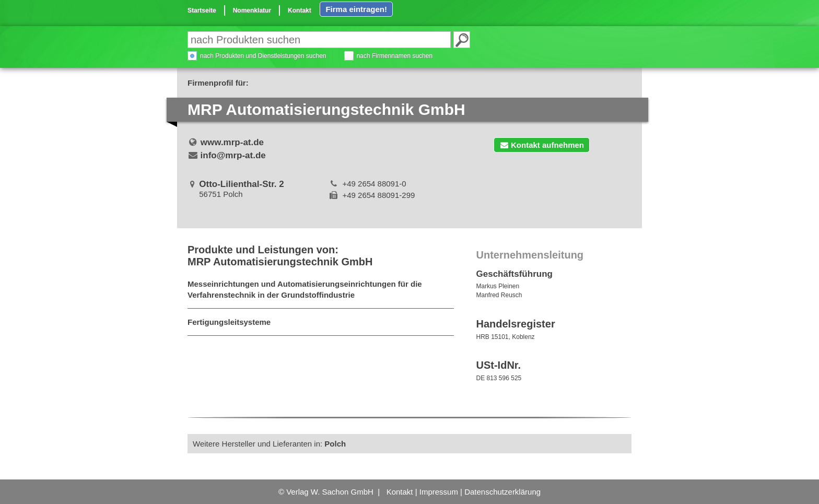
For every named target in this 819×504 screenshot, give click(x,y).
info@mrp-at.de (233, 155)
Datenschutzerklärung (502, 492)
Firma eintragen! (356, 9)
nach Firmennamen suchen (395, 56)
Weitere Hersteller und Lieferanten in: (269, 444)
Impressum (439, 492)
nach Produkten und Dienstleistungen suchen (263, 56)
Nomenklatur (252, 10)
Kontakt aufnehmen (542, 145)
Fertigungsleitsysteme (229, 322)
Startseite (202, 10)
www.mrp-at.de (232, 142)
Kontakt (300, 10)
